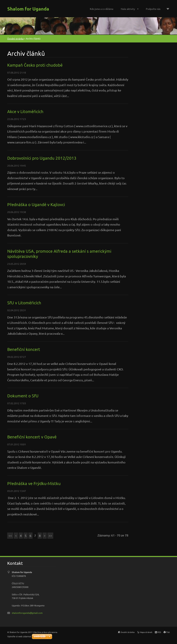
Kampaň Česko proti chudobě (35, 65)
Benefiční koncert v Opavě (32, 437)
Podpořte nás (153, 9)
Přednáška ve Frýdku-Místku (34, 483)
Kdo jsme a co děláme (102, 9)
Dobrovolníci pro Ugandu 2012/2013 (42, 158)
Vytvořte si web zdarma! (19, 636)
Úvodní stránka (15, 38)
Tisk (168, 632)
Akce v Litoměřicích (25, 111)
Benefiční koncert (24, 349)
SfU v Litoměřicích (24, 303)
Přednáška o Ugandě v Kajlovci (36, 204)
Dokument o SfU (23, 396)
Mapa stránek (146, 632)
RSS (159, 632)
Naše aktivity (128, 9)
